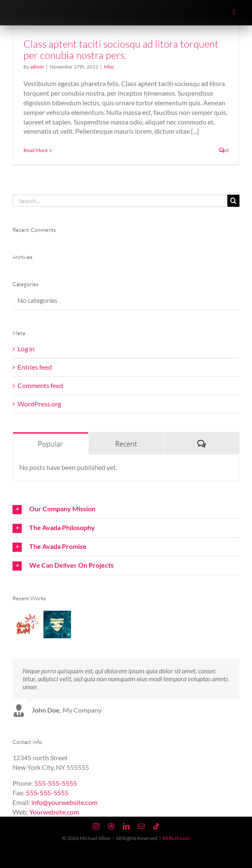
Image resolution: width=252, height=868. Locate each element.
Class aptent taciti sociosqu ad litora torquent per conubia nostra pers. (121, 49)
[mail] (141, 826)
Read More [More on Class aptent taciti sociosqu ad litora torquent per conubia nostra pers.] (36, 150)
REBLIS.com (176, 838)
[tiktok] (156, 826)
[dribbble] (111, 826)
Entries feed (35, 367)
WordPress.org (39, 404)
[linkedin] (126, 826)
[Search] (233, 201)
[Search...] (120, 201)
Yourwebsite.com (54, 812)
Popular (50, 444)
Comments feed (40, 385)
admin (37, 67)
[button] (126, 509)
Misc (109, 67)
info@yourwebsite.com (64, 802)
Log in (26, 349)
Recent (126, 444)
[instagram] (96, 826)
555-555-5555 (56, 783)
